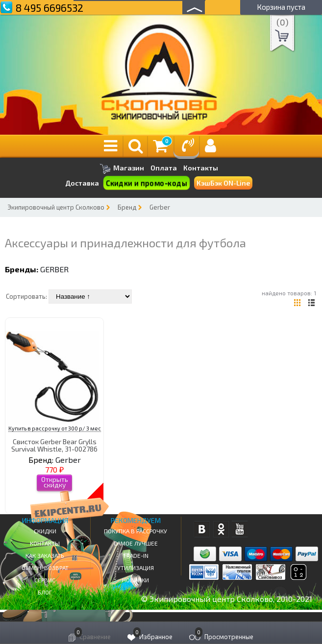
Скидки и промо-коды (147, 183)
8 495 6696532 (50, 8)
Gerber (160, 207)
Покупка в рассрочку (136, 531)
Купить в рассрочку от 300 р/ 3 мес (55, 428)
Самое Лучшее (136, 543)
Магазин (122, 169)
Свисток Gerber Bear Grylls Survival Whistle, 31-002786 (54, 445)
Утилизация (136, 568)
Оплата (164, 168)
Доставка (82, 183)
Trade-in (136, 555)
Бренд (127, 207)
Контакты (201, 168)
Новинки (136, 580)
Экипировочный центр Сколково (56, 207)
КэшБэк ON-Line (223, 183)
